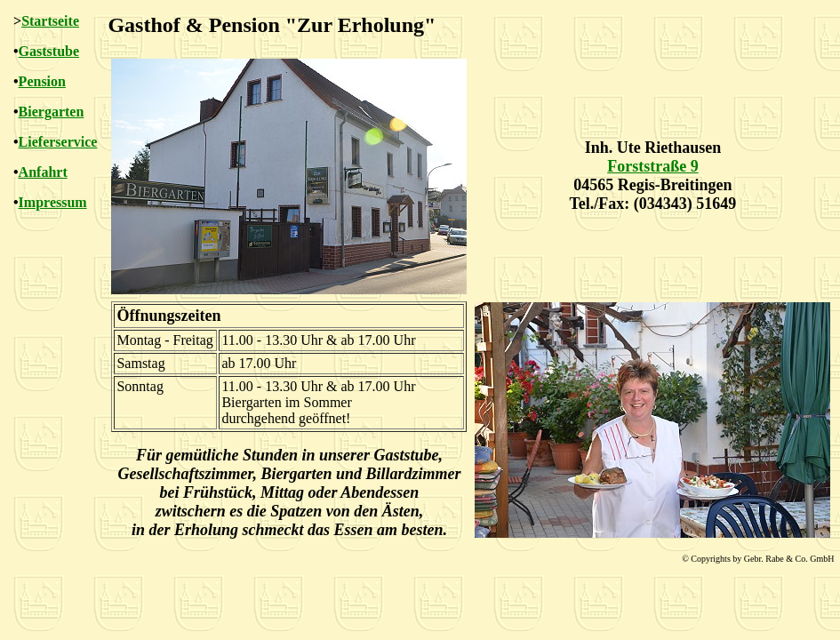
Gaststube (49, 51)
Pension (42, 81)
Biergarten (52, 112)
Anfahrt (43, 172)
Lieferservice (58, 142)
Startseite (50, 21)
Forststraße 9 (652, 166)
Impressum (53, 202)
